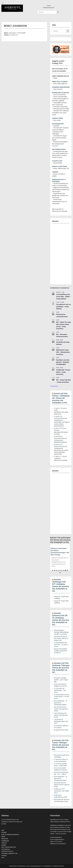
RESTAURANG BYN (58, 124)
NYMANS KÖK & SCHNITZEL (61, 93)
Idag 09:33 (57, 597)
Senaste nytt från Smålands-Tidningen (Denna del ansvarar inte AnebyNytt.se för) (61, 668)
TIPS (3, 858)
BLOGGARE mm (6, 849)
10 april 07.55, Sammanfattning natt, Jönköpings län (61, 418)
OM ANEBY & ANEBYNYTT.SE (9, 853)
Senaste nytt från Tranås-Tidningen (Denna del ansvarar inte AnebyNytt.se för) (61, 745)
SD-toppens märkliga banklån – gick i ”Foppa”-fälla (61, 680)
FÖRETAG (4, 843)
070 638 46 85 (13, 35)
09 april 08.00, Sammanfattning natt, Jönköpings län (61, 438)
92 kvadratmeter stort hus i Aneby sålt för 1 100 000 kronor (62, 696)
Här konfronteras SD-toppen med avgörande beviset (61, 709)
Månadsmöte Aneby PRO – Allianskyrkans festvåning (63, 352)
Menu (3, 3)
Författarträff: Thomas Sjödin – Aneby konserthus (63, 372)
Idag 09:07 (57, 601)
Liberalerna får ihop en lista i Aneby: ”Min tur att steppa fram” (61, 638)
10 (60, 573)
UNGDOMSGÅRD (64, 87)
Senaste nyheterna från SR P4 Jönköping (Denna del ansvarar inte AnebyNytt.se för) (61, 619)
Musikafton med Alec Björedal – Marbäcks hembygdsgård (63, 362)
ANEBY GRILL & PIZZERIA (60, 82)
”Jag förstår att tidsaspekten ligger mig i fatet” (61, 721)
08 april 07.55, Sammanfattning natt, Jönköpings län (61, 446)
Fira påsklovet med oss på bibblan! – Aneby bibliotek (64, 307)
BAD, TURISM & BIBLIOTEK (9, 847)
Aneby (49, 6)
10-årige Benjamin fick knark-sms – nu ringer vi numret (61, 645)
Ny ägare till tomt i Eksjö (61, 730)
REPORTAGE (5, 839)
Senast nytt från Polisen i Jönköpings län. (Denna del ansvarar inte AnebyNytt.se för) (61, 398)
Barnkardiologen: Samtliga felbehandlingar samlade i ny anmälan (61, 632)
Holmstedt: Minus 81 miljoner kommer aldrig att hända (62, 785)
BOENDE (4, 845)
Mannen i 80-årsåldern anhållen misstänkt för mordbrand (61, 651)
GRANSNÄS (56, 87)
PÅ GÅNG (4, 832)
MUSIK (3, 837)
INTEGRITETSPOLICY (7, 851)
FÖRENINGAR (5, 841)
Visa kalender (54, 386)
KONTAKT (4, 856)
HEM (3, 830)
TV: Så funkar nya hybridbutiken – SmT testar (60, 690)
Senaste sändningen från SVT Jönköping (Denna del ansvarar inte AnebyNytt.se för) (61, 585)
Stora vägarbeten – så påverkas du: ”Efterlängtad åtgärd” (61, 703)
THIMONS (55, 172)
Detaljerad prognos (49, 8)
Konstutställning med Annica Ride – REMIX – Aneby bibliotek (63, 297)
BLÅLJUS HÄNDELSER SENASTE (10, 835)
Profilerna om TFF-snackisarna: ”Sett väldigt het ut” (61, 791)
